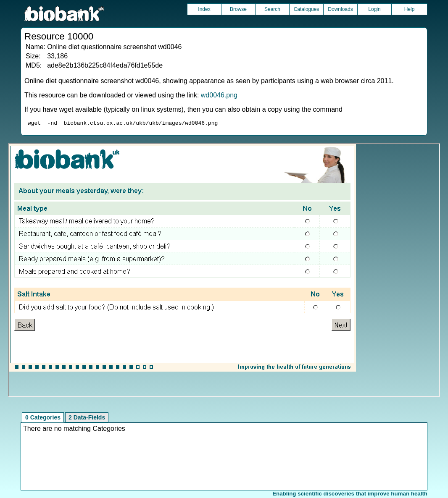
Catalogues (307, 9)
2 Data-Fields (87, 419)
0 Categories (43, 419)
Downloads (340, 9)
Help (410, 9)
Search (272, 9)
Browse (238, 9)
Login (374, 9)
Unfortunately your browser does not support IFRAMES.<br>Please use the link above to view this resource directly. (224, 271)
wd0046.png (219, 95)
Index (204, 9)
